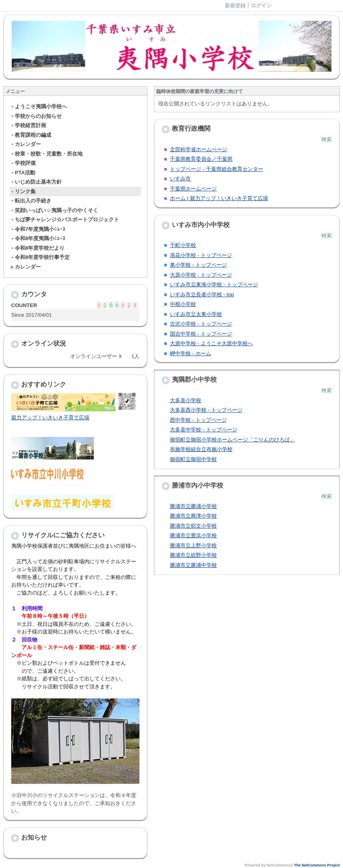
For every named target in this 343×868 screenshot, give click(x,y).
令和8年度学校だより (37, 248)
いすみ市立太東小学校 (196, 314)
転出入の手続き (31, 201)
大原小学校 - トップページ (201, 275)
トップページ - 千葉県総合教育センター (217, 169)
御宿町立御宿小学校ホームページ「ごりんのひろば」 (232, 440)
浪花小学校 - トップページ (201, 255)
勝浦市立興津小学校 (193, 516)
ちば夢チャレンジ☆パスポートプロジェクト (65, 220)
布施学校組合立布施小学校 (201, 449)
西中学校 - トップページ (198, 420)
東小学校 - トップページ (198, 265)
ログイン (261, 5)
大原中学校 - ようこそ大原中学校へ (211, 343)
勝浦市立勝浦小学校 (193, 506)
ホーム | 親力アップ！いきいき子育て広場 (219, 198)
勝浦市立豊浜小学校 (193, 535)
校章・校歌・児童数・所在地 (46, 154)
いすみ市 (180, 179)
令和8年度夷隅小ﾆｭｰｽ (38, 238)
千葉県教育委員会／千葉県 (201, 159)
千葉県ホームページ (193, 189)
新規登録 (235, 5)
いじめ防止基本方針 (36, 182)
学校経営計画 (28, 125)
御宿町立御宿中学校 (193, 459)
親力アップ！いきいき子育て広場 (50, 418)
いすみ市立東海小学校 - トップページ (214, 284)
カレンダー (26, 144)
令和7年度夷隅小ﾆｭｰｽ (38, 229)
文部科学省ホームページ (199, 149)
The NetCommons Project (317, 865)
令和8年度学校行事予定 (40, 257)
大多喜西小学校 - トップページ (206, 410)
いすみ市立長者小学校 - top (202, 294)
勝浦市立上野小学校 (193, 545)
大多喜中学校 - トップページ (204, 430)
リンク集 (23, 191)
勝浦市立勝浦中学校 (193, 565)
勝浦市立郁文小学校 (193, 526)
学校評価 (23, 163)
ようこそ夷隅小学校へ (39, 106)
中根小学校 (183, 304)
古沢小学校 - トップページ (201, 324)
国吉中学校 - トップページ (201, 334)
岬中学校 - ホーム (191, 353)
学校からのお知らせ (36, 116)
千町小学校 (183, 245)
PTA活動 (23, 173)
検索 (327, 139)
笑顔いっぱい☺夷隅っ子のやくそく (54, 210)
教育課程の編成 (31, 135)
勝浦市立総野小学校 (193, 555)
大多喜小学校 (186, 400)
